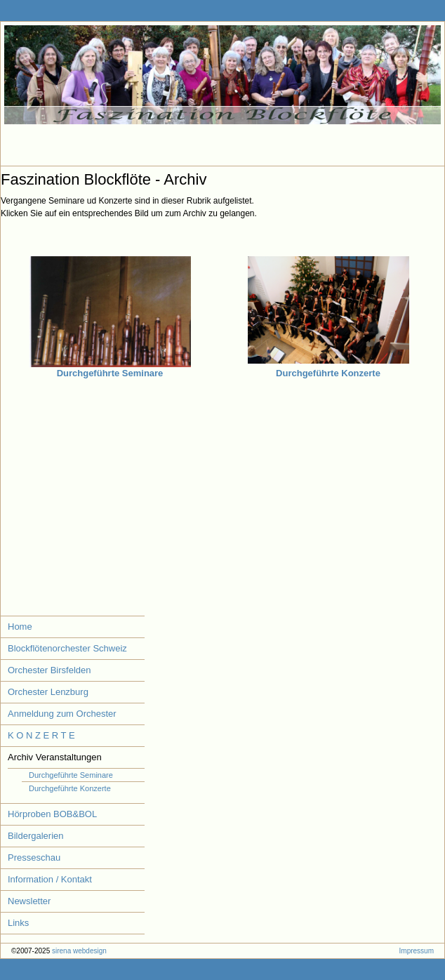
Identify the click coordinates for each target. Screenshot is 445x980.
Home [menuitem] (20, 627)
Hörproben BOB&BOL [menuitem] (52, 814)
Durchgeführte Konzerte (328, 373)
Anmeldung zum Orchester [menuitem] (62, 714)
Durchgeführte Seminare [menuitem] (71, 775)
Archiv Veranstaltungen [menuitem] (55, 757)
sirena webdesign (79, 951)
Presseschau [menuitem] (34, 857)
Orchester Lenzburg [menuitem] (48, 692)
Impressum (417, 951)
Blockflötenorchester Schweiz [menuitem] (67, 648)
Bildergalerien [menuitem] (36, 836)
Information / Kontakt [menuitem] (50, 879)
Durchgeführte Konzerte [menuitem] (70, 788)
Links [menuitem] (18, 923)
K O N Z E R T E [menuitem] (41, 735)
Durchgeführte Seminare (110, 373)
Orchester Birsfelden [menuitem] (49, 670)
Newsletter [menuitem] (29, 901)
